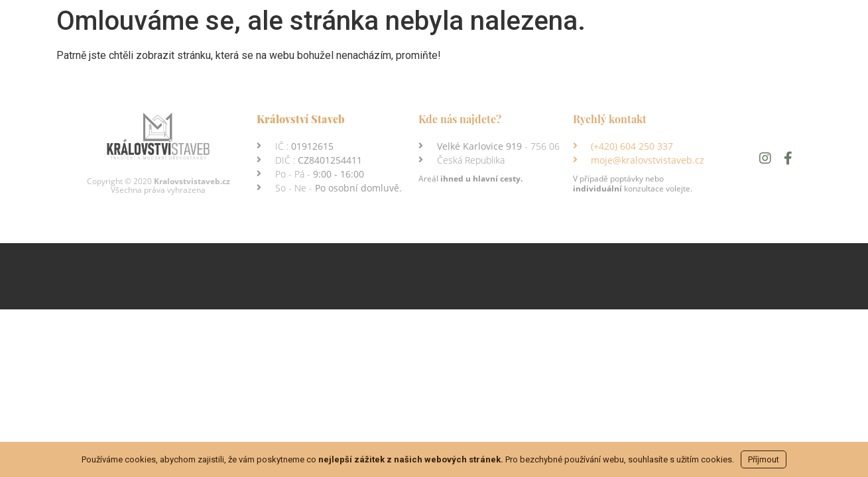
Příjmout (764, 459)
